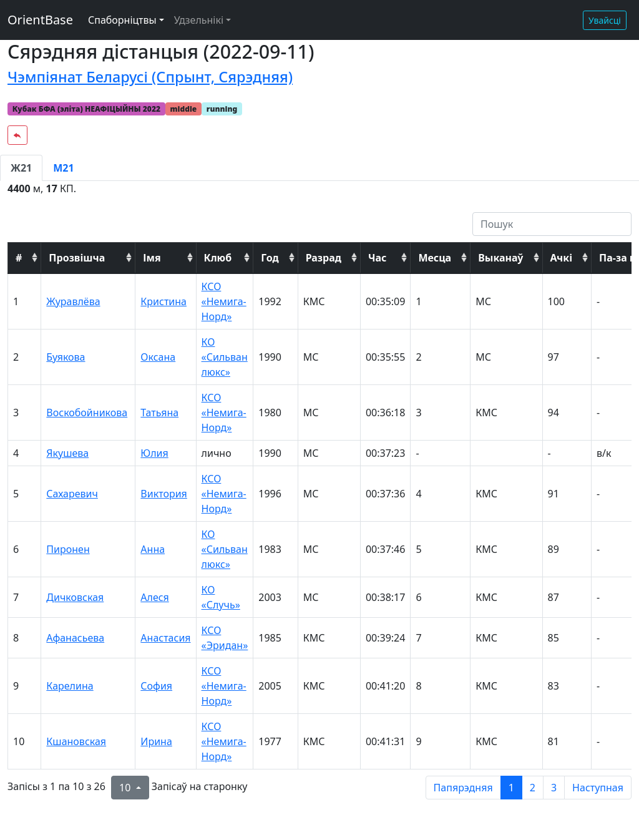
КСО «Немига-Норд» (224, 301)
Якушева (67, 453)
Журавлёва (73, 301)
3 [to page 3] (554, 788)
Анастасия (165, 638)
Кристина (163, 301)
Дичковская (75, 597)
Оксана (158, 357)
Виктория (164, 494)
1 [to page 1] (511, 788)
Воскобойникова (87, 413)
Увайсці (605, 20)
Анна (153, 549)
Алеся (154, 597)
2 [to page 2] (533, 788)
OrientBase (40, 20)
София (156, 686)
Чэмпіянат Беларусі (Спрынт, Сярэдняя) (150, 77)
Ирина (156, 741)
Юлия (154, 453)
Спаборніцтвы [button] (122, 20)
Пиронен (68, 549)
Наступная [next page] (598, 788)
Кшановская (76, 741)
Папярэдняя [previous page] (463, 788)
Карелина (70, 686)
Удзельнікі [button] (199, 20)
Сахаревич (72, 494)
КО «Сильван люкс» (225, 357)
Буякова (66, 357)
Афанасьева (75, 638)
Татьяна (159, 413)
